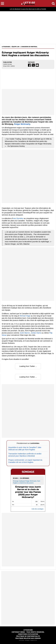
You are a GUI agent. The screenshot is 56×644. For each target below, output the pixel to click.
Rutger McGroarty (22, 124)
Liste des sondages (37, 509)
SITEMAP (27, 640)
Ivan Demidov (18, 218)
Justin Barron (25, 333)
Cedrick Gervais (7, 64)
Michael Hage (25, 316)
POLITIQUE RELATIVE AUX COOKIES (28, 638)
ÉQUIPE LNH (16, 47)
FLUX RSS (21, 640)
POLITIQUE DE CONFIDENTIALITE (28, 636)
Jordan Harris (36, 333)
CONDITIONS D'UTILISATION (28, 634)
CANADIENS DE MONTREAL (29, 47)
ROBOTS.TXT (34, 640)
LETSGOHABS (6, 47)
